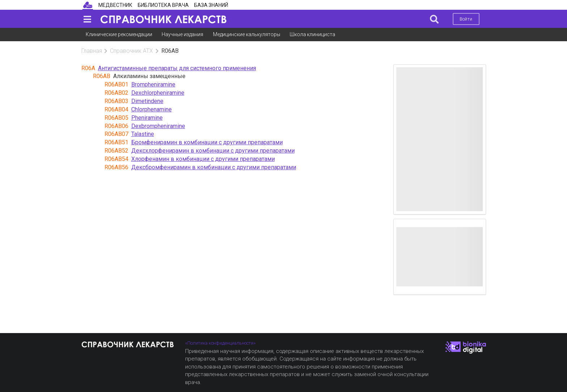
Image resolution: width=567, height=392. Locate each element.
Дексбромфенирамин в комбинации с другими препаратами (214, 167)
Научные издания (182, 34)
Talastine (143, 134)
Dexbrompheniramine (158, 126)
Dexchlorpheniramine (158, 93)
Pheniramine (147, 118)
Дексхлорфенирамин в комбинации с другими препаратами (213, 151)
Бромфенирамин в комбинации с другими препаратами (207, 142)
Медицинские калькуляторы (247, 34)
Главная (92, 51)
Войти (466, 19)
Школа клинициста (312, 34)
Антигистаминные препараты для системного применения (177, 68)
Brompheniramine (153, 84)
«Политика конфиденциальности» (220, 343)
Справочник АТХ (131, 51)
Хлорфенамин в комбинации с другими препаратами (203, 159)
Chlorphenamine (152, 109)
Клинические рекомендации (119, 34)
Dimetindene (147, 101)
